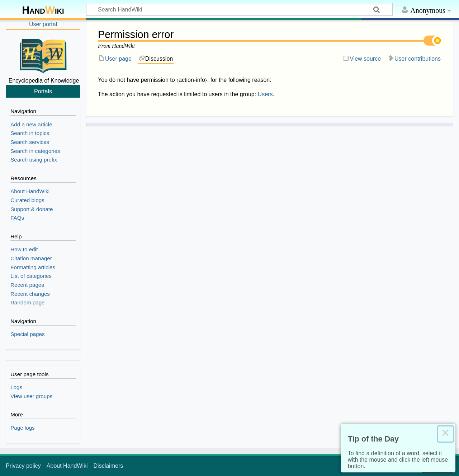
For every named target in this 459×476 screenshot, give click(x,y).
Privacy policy (23, 466)
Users (265, 94)
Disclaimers (108, 466)
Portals (43, 91)
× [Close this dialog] (445, 434)
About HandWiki (67, 466)
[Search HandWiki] (239, 9)
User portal (43, 24)
